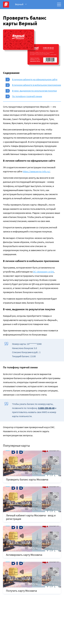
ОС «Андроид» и (43, 272)
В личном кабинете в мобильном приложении (37, 85)
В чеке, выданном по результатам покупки (34, 91)
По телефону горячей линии (27, 96)
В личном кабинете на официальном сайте (35, 79)
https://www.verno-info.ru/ (36, 171)
